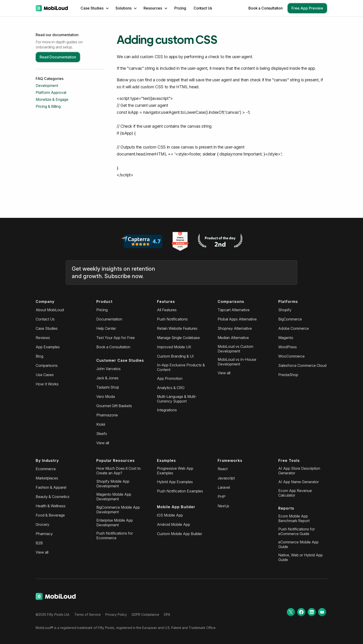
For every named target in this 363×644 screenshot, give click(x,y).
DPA (167, 614)
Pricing (180, 8)
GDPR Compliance (145, 614)
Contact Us (203, 8)
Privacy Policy (116, 614)
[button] (95, 8)
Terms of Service (88, 614)
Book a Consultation (266, 8)
